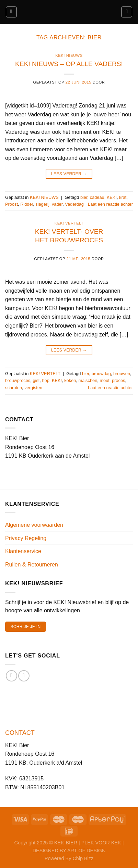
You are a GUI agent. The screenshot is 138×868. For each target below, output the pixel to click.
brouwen (122, 374)
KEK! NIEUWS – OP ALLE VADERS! (69, 64)
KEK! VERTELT (69, 223)
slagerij (42, 204)
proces (118, 380)
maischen (88, 380)
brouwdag (101, 374)
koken (70, 380)
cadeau (97, 197)
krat (123, 197)
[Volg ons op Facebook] (11, 676)
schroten (14, 388)
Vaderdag (74, 204)
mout (104, 380)
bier (84, 197)
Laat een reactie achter (110, 204)
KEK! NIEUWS (69, 55)
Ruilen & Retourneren (32, 565)
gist (36, 380)
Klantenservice (23, 551)
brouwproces (18, 380)
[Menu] (11, 12)
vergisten (33, 388)
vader (57, 204)
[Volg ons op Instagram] (24, 676)
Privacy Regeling (26, 538)
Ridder (27, 204)
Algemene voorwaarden (34, 525)
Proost (11, 204)
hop (45, 380)
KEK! (112, 197)
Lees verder (69, 174)
